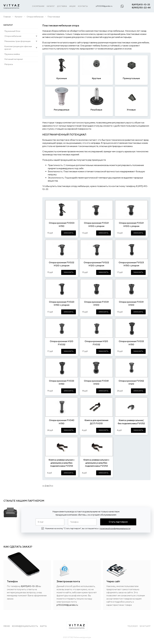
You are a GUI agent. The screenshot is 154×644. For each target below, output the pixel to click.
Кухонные (62, 78)
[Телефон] (82, 522)
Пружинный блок (12, 31)
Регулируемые (62, 110)
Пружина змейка (12, 54)
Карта (43, 626)
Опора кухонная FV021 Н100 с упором (96, 224)
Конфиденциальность (25, 626)
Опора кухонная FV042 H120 (131, 382)
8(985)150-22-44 (141, 8)
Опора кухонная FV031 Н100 (96, 303)
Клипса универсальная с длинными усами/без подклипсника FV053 (62, 463)
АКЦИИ (72, 6)
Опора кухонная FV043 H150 (62, 422)
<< (43, 486)
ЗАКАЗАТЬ (69, 233)
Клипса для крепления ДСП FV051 (96, 422)
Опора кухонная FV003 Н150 (62, 224)
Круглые (96, 78)
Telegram (132, 626)
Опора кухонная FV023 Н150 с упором (131, 264)
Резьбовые (96, 110)
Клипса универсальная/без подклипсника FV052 (131, 422)
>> (52, 486)
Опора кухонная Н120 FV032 (62, 343)
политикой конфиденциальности (115, 528)
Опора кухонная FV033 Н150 (131, 343)
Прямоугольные (131, 78)
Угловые (131, 110)
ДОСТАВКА (62, 6)
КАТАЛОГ (51, 6)
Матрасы (9, 64)
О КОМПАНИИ (38, 6)
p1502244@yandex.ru (104, 6)
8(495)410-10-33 (141, 5)
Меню (7, 626)
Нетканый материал (14, 59)
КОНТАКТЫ (83, 6)
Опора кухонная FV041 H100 (96, 382)
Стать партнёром (118, 522)
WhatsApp (145, 626)
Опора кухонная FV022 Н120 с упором (62, 264)
